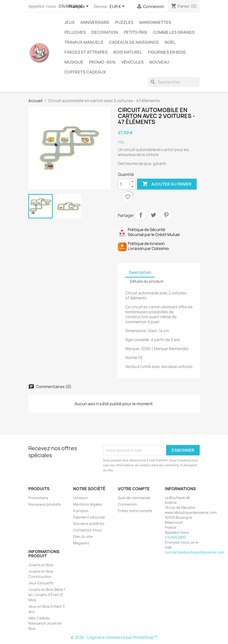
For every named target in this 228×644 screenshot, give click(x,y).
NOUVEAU (159, 62)
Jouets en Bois (41, 565)
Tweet (153, 215)
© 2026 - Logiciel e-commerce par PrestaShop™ (114, 637)
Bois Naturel (128, 52)
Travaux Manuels (84, 42)
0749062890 (175, 537)
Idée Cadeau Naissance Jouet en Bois (45, 623)
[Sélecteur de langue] (80, 7)
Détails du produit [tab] (147, 281)
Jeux (69, 22)
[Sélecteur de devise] (118, 7)
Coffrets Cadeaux (85, 72)
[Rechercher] (174, 82)
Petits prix (136, 32)
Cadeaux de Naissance (134, 42)
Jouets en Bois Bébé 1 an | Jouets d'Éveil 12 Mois (47, 595)
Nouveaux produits (45, 504)
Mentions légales (88, 504)
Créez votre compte (135, 511)
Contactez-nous (87, 530)
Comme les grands (174, 32)
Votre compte (134, 489)
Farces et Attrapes (86, 52)
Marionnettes (155, 22)
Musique (74, 62)
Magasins (81, 543)
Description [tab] (140, 272)
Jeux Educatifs (41, 583)
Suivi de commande (134, 498)
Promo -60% (102, 62)
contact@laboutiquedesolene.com (195, 552)
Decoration (105, 32)
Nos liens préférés (89, 524)
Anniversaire (95, 22)
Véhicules (133, 62)
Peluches (75, 32)
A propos (81, 511)
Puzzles (124, 22)
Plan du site (83, 537)
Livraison (81, 498)
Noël (170, 42)
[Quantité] (124, 184)
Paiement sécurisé (89, 517)
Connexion (127, 504)
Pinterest (166, 215)
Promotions (38, 498)
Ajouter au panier (167, 184)
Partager (141, 215)
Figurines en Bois (167, 52)
